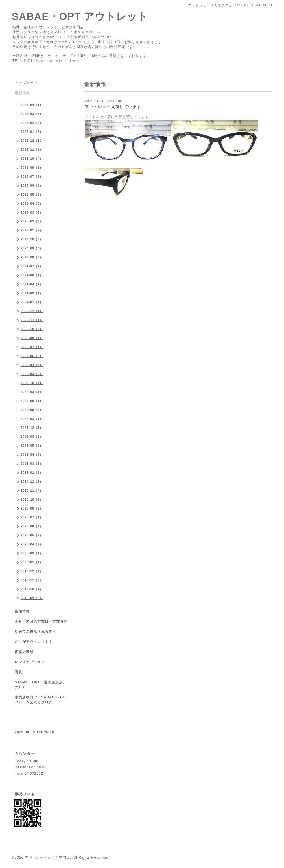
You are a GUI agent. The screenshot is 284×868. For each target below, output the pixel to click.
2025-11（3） (32, 150)
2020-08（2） (32, 508)
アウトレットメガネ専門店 (47, 858)
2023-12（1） (32, 311)
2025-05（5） (32, 194)
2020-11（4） (32, 490)
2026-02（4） (32, 123)
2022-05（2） (32, 410)
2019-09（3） (32, 598)
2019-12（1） (32, 571)
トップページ (26, 83)
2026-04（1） (32, 105)
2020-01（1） (32, 562)
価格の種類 (24, 652)
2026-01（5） (32, 132)
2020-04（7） (32, 544)
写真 (19, 672)
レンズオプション (30, 662)
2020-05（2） (32, 535)
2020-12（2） (32, 481)
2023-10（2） (32, 329)
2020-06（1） (32, 526)
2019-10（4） (32, 589)
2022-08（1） (32, 392)
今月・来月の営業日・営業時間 (41, 621)
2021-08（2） (32, 437)
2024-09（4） (32, 248)
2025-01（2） (32, 230)
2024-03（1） (32, 293)
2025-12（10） (33, 141)
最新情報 (22, 93)
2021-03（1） (32, 464)
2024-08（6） (32, 257)
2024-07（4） (32, 266)
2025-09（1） (32, 168)
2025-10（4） (32, 159)
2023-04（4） (32, 365)
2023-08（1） (32, 338)
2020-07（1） (32, 517)
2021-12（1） (32, 428)
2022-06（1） (32, 401)
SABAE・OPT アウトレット (80, 16)
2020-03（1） (32, 553)
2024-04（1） (32, 284)
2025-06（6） (32, 185)
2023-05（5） (32, 356)
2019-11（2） (32, 580)
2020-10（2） (32, 499)
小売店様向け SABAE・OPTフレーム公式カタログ (41, 700)
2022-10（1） (32, 383)
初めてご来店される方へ (35, 632)
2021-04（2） (32, 455)
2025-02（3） (32, 221)
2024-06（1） (32, 275)
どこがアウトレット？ (34, 642)
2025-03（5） (32, 212)
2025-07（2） (32, 176)
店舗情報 (22, 611)
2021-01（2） (32, 472)
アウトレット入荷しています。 (115, 107)
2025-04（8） (32, 203)
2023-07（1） (32, 347)
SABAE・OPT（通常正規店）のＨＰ (41, 685)
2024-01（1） (32, 302)
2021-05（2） (32, 446)
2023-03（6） (32, 374)
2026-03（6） (32, 114)
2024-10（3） (32, 239)
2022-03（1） (32, 419)
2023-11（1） (32, 320)
